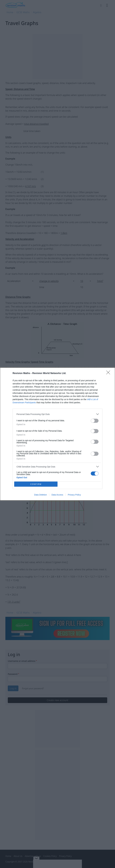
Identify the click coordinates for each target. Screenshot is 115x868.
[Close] (109, 373)
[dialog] (57, 434)
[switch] (95, 421)
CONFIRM (36, 484)
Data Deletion (41, 495)
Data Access (57, 495)
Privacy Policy (74, 495)
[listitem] (57, 414)
